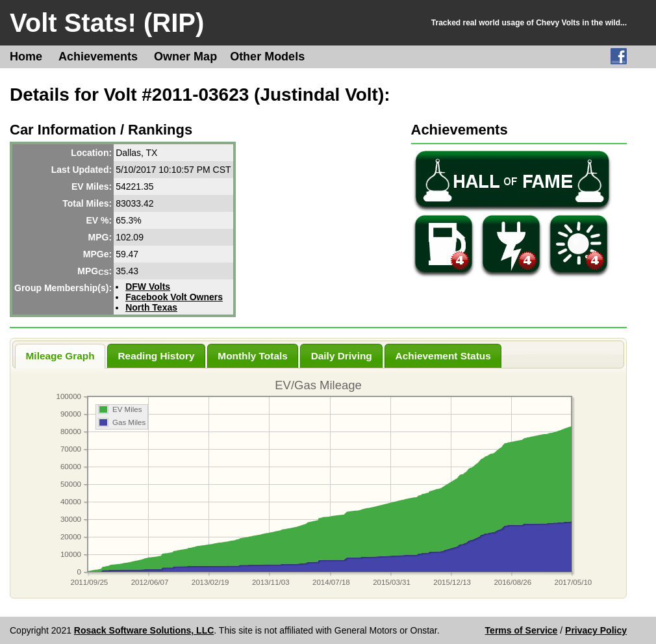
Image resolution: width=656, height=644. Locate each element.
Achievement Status (443, 356)
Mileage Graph (60, 356)
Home (26, 57)
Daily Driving (342, 356)
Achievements (98, 57)
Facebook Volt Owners (174, 297)
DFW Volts (148, 287)
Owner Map (185, 57)
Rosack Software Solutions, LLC (144, 630)
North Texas (151, 307)
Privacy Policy (596, 630)
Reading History (156, 356)
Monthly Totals (252, 356)
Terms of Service (522, 630)
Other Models (267, 57)
